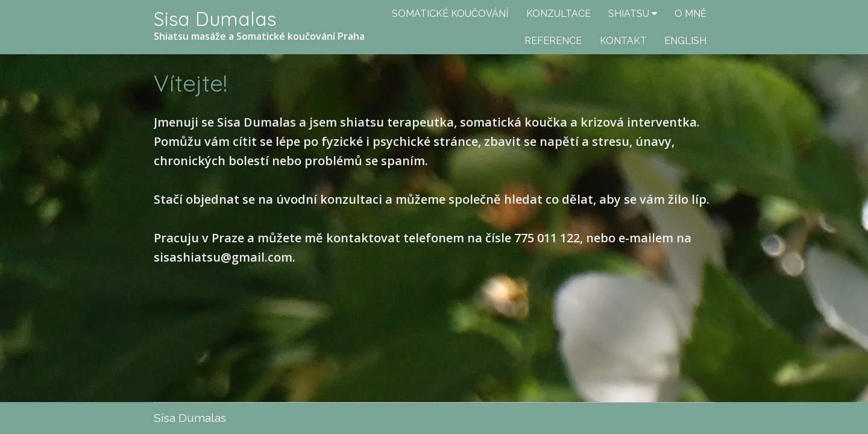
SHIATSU (629, 14)
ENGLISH (685, 41)
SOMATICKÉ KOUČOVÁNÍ (450, 14)
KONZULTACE (558, 14)
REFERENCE (553, 41)
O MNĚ (690, 14)
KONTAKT (623, 41)
